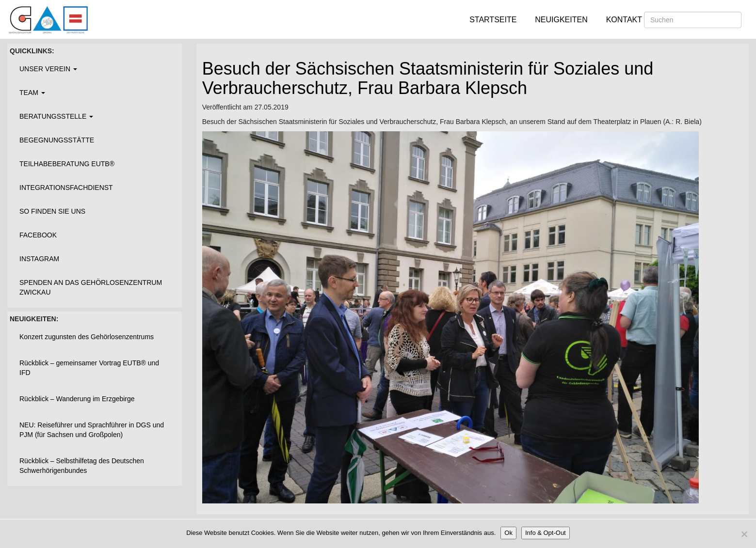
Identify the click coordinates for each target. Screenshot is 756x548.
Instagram (39, 259)
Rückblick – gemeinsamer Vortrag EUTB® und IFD (89, 368)
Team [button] (32, 93)
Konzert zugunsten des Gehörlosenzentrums (87, 337)
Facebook (38, 235)
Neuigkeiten (561, 20)
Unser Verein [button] (48, 69)
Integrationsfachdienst (66, 188)
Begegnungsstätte (57, 140)
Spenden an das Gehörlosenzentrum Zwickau (91, 287)
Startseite (493, 20)
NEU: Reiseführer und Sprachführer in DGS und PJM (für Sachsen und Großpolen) (92, 430)
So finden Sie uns (52, 211)
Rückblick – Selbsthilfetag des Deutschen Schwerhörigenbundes (82, 466)
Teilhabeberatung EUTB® (67, 164)
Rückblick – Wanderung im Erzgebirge (77, 399)
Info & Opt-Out (546, 533)
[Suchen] (693, 20)
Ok (508, 533)
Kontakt (624, 20)
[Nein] (744, 534)
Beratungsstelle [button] (56, 116)
